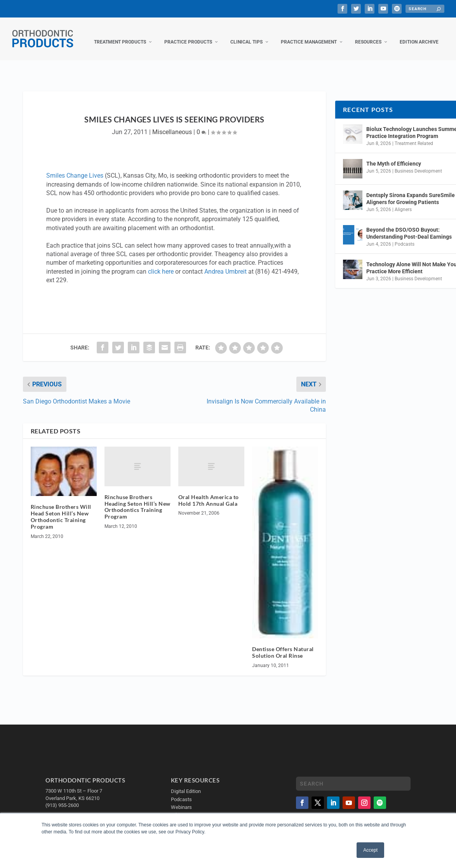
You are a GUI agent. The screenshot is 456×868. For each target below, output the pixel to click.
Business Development (418, 163)
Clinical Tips (246, 34)
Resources (368, 34)
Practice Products (188, 34)
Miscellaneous (172, 124)
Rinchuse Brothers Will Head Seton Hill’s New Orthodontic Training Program (61, 509)
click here (161, 264)
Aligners (403, 202)
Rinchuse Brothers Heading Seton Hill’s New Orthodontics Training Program (137, 499)
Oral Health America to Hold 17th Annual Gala (209, 493)
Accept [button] (370, 850)
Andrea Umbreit (225, 264)
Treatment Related (414, 136)
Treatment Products (120, 34)
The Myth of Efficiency (394, 156)
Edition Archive (419, 34)
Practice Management (309, 34)
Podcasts (405, 236)
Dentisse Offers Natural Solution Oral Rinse (283, 644)
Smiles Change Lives (75, 168)
